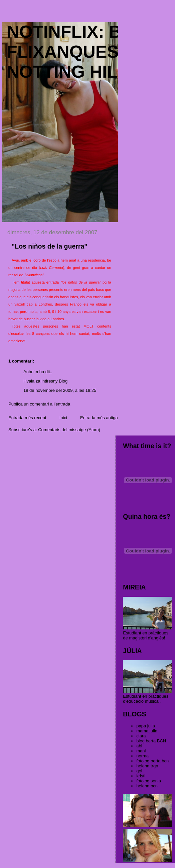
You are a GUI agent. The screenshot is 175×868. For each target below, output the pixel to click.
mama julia (147, 731)
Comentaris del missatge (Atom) (69, 430)
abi (139, 746)
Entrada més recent (27, 418)
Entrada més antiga (99, 418)
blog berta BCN (151, 741)
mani (141, 751)
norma (142, 756)
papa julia (146, 726)
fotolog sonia (149, 781)
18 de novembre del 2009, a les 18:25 (60, 390)
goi (139, 771)
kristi (141, 776)
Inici (63, 418)
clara (141, 736)
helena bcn (147, 786)
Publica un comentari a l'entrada (39, 404)
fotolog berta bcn (152, 761)
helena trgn (147, 766)
